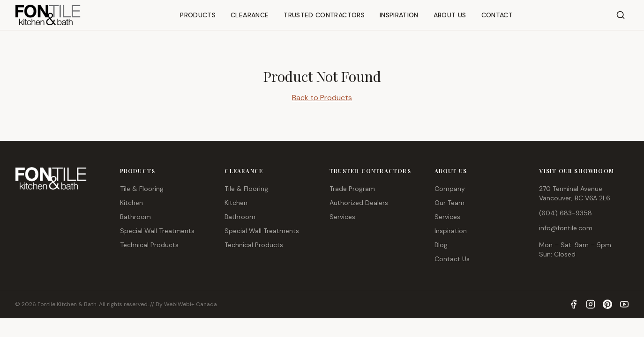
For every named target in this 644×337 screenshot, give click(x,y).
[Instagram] (591, 304)
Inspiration (451, 231)
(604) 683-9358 (565, 213)
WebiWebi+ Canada (191, 304)
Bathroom (135, 217)
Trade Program (352, 189)
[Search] (621, 15)
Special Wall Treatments (157, 231)
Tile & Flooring (142, 189)
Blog (441, 245)
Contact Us (452, 259)
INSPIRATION (399, 15)
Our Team (449, 203)
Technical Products (149, 245)
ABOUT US (450, 15)
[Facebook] (574, 304)
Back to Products (322, 98)
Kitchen (131, 203)
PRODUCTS (198, 15)
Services (342, 217)
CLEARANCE (250, 15)
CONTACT (497, 15)
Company (450, 189)
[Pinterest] (607, 304)
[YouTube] (624, 304)
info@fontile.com (566, 228)
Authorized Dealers (359, 203)
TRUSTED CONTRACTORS (324, 15)
